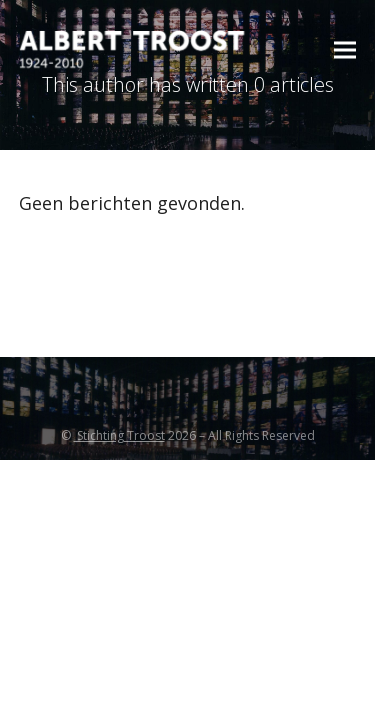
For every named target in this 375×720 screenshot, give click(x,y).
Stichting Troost (119, 435)
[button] (345, 50)
